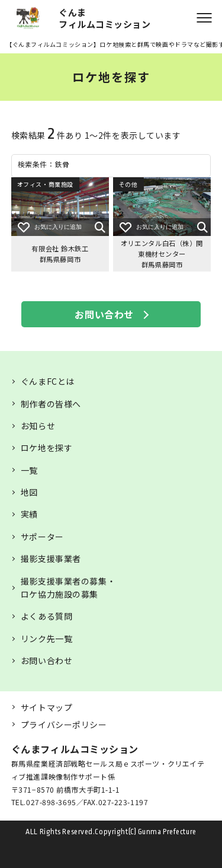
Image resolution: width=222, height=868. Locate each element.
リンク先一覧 (46, 639)
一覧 (29, 470)
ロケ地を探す (46, 448)
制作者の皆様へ (51, 404)
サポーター (42, 537)
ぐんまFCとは (48, 381)
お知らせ (38, 426)
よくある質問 (46, 616)
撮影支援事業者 (51, 559)
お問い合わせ (104, 314)
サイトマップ (46, 707)
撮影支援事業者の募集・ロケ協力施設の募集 (68, 588)
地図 (29, 492)
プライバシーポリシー (64, 725)
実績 (29, 514)
